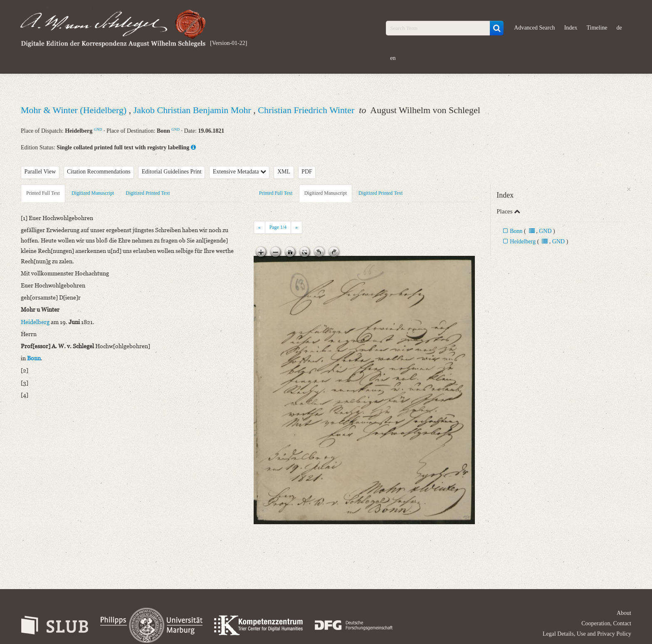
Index (571, 28)
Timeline (597, 28)
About (624, 613)
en (393, 58)
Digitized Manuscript (93, 193)
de (619, 28)
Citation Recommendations (99, 172)
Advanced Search (534, 28)
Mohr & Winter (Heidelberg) (75, 110)
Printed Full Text (43, 193)
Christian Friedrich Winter (307, 110)
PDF (307, 172)
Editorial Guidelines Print (172, 172)
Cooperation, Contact (606, 623)
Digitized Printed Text (148, 193)
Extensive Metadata (240, 172)
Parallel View (40, 172)
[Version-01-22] (228, 43)
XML (284, 172)
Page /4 (278, 227)
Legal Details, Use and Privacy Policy (587, 634)
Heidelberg (523, 241)
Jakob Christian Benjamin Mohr (193, 110)
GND (98, 129)
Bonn (516, 231)
